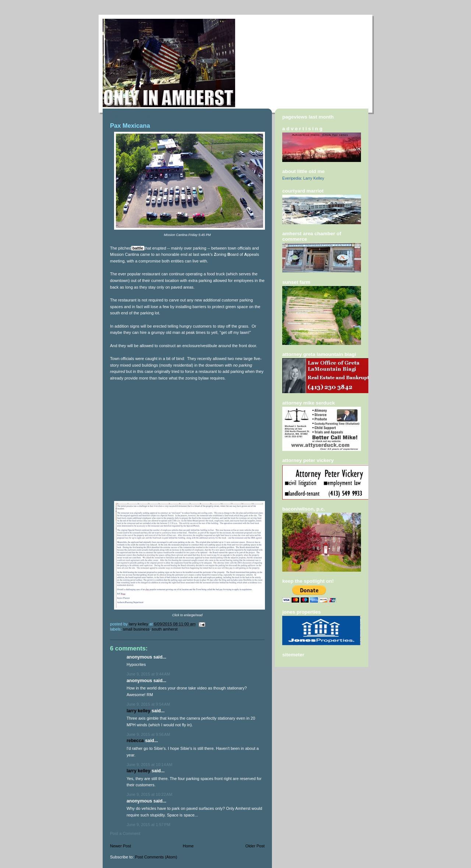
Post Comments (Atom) (156, 857)
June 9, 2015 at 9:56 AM (148, 734)
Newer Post (121, 846)
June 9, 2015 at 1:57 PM (148, 825)
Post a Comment (125, 833)
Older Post (255, 846)
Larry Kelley (139, 711)
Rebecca (135, 741)
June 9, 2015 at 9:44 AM (148, 674)
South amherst (165, 629)
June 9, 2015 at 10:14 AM (149, 765)
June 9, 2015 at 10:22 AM (149, 794)
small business (136, 629)
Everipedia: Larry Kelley (303, 178)
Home (188, 846)
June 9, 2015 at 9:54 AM (148, 704)
